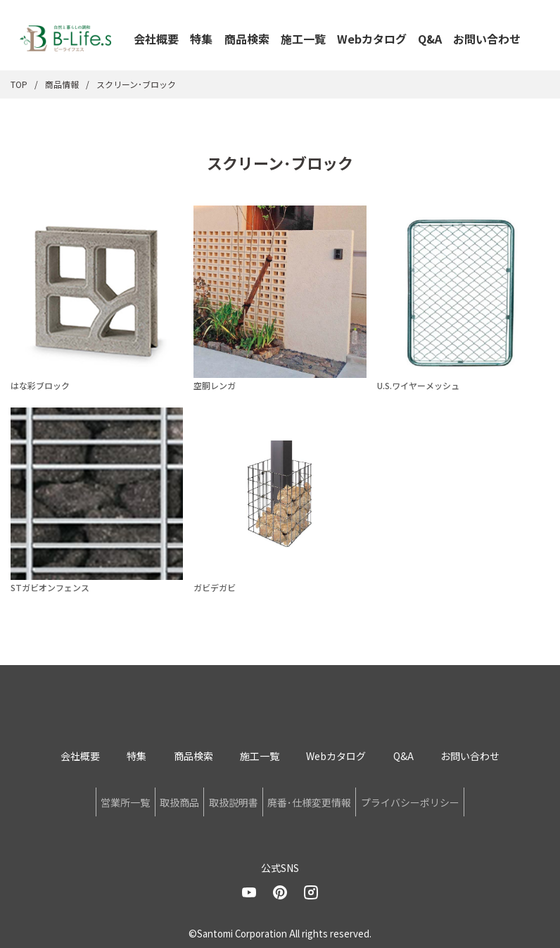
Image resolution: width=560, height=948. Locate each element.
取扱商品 (163, 800)
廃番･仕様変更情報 (326, 800)
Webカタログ (372, 39)
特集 (201, 39)
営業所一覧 (91, 800)
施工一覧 (303, 39)
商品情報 (62, 84)
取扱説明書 (234, 800)
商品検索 (247, 39)
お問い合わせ (487, 39)
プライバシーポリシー (444, 800)
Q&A (430, 39)
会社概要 (156, 39)
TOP (19, 84)
